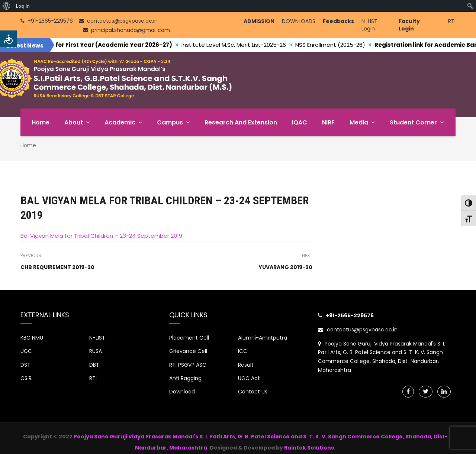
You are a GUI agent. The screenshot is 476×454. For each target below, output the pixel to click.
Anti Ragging (185, 378)
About (74, 122)
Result (246, 365)
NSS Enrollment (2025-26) (340, 45)
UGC (26, 351)
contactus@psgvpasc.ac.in (358, 330)
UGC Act (249, 378)
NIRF (328, 122)
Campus (170, 122)
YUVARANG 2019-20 (286, 267)
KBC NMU (32, 338)
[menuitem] (7, 6)
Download (182, 392)
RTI (452, 21)
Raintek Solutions (309, 448)
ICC (243, 351)
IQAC (300, 122)
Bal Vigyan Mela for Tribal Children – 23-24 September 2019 (101, 236)
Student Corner (413, 122)
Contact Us (253, 392)
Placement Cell (189, 338)
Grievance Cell (188, 351)
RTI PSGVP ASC (188, 365)
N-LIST (97, 338)
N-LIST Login (369, 25)
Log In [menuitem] (23, 6)
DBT (94, 365)
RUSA (96, 351)
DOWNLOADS (299, 21)
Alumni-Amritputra (263, 338)
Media (359, 122)
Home (41, 122)
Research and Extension (241, 122)
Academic (120, 122)
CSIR (26, 378)
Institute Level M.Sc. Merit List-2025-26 (243, 45)
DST (25, 365)
